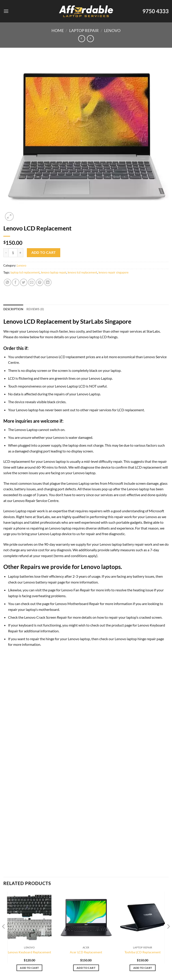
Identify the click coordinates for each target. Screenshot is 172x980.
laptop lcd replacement (25, 272)
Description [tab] (13, 309)
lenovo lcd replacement (82, 272)
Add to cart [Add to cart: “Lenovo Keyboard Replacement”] (29, 968)
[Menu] (6, 11)
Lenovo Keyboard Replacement (29, 952)
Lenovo (112, 30)
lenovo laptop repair (54, 272)
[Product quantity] (13, 253)
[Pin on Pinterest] (40, 282)
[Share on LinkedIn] (48, 282)
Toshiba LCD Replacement (143, 952)
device (19, 402)
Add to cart (44, 252)
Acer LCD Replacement (86, 952)
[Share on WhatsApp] (8, 282)
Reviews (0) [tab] (35, 309)
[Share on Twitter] (24, 282)
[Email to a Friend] (32, 282)
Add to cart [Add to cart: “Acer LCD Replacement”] (86, 968)
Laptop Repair (84, 30)
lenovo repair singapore (114, 272)
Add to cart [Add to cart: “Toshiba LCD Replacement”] (143, 968)
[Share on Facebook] (16, 282)
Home (58, 30)
